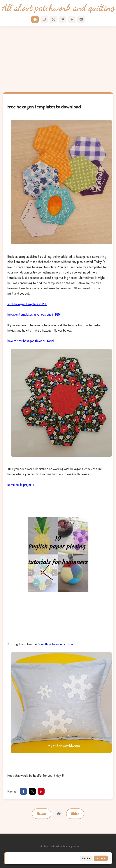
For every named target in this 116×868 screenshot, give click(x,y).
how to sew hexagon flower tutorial (31, 341)
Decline (86, 858)
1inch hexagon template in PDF (27, 304)
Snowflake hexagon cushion (56, 644)
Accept (101, 858)
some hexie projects (21, 485)
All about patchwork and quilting (58, 8)
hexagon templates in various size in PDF (34, 314)
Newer (42, 814)
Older (75, 814)
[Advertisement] (58, 59)
